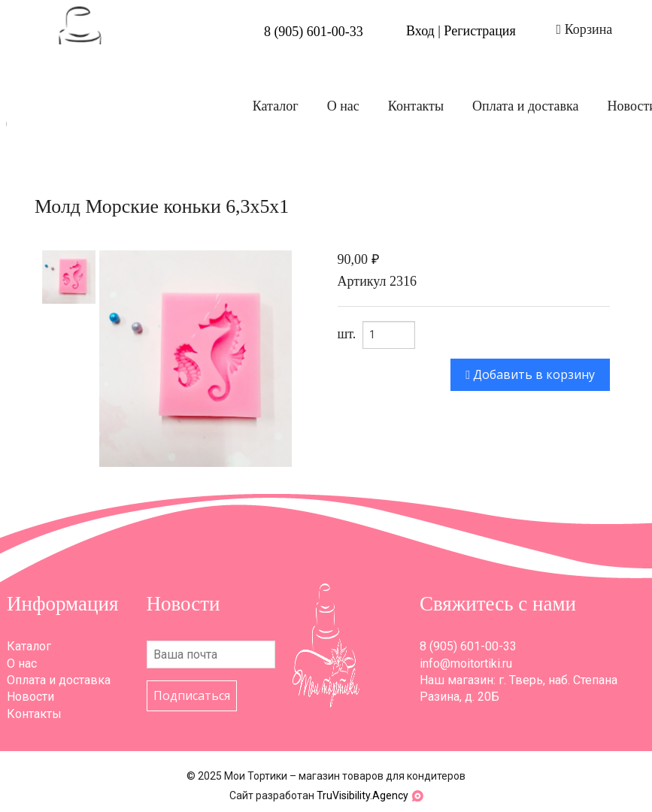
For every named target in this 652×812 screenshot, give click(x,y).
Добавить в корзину (530, 374)
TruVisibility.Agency (362, 795)
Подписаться (192, 695)
